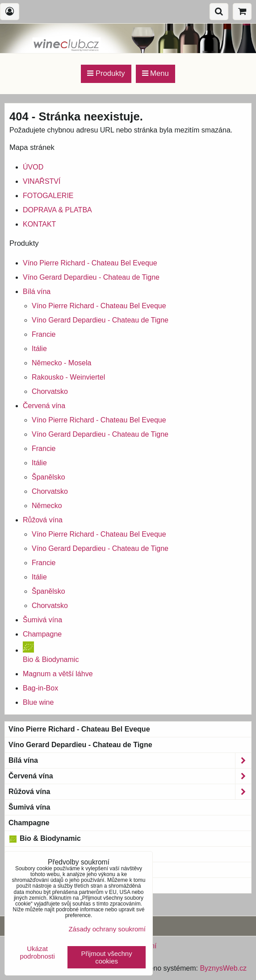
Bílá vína (37, 292)
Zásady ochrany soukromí (107, 929)
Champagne (42, 634)
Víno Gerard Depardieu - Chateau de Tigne (91, 277)
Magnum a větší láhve (58, 674)
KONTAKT (39, 224)
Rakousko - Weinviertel (68, 377)
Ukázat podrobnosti (37, 953)
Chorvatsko (50, 391)
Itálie (39, 349)
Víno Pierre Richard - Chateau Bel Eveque (90, 263)
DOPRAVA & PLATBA (57, 210)
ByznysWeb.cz (223, 968)
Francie (44, 334)
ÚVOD (33, 167)
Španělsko (48, 477)
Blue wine (38, 702)
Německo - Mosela (61, 363)
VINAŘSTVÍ (42, 181)
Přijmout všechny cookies (107, 957)
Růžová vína (43, 520)
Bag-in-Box (40, 688)
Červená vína (44, 406)
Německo (47, 506)
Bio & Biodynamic (45, 839)
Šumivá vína (42, 620)
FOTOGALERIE (48, 196)
